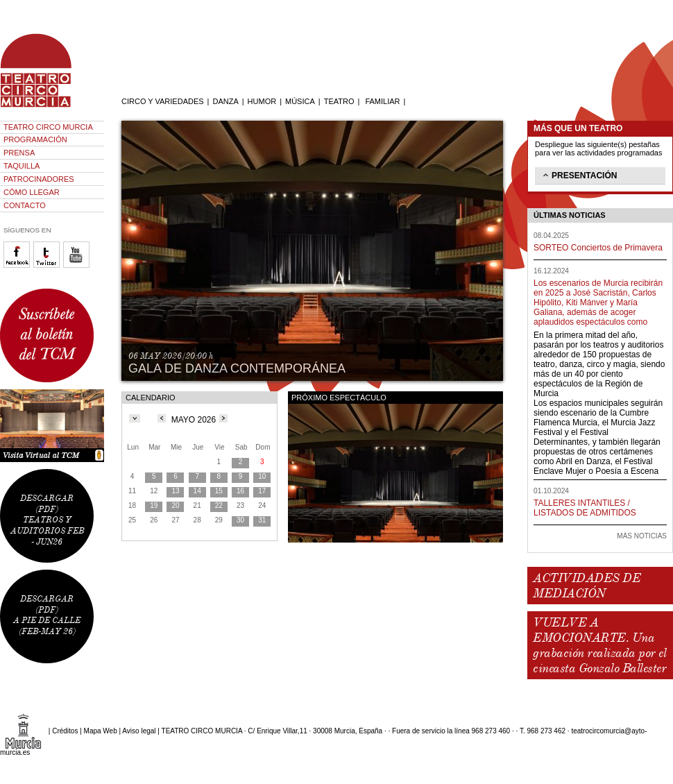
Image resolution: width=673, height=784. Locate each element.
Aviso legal (139, 731)
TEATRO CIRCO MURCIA (48, 127)
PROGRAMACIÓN (35, 139)
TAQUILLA (22, 166)
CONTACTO (25, 205)
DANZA (225, 101)
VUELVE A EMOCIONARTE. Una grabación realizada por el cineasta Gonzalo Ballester (599, 645)
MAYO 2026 (194, 420)
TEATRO (339, 101)
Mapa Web (101, 731)
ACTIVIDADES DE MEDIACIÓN (587, 586)
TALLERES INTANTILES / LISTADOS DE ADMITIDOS (585, 508)
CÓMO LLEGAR (32, 192)
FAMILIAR (382, 101)
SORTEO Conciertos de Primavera (598, 248)
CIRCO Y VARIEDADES (163, 101)
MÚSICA (300, 101)
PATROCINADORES (39, 179)
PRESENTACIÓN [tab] (579, 175)
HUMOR (262, 101)
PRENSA (19, 153)
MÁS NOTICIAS (642, 536)
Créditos (65, 731)
